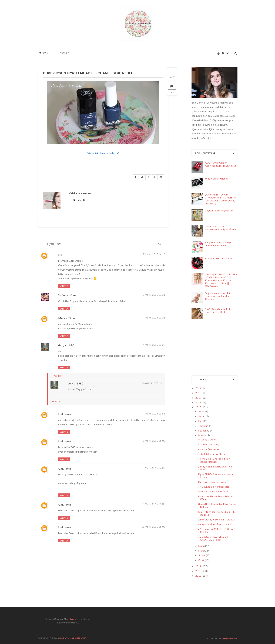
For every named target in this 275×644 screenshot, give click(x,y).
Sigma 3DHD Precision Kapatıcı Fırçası (215, 476)
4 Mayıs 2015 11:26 (154, 318)
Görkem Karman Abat (73, 638)
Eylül (201, 421)
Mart (201, 551)
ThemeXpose (230, 638)
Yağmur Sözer (68, 295)
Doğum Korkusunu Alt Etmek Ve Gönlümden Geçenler (218, 296)
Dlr (60, 255)
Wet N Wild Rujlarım (216, 179)
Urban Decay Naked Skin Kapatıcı (216, 519)
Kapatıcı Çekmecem (209, 449)
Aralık (202, 411)
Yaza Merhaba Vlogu (209, 444)
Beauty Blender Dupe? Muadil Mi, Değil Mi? (216, 513)
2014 (199, 566)
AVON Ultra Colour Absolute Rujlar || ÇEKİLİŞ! (221, 164)
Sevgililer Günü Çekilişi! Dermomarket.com (218, 244)
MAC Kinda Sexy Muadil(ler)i (214, 487)
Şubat (202, 555)
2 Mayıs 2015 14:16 (154, 254)
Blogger (75, 619)
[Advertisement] (209, 348)
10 (175, 92)
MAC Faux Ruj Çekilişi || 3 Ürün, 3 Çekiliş (216, 530)
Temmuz (203, 426)
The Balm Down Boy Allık (212, 482)
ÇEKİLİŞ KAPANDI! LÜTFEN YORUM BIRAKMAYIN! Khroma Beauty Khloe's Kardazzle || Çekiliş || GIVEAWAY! (221, 280)
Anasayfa (43, 53)
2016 (199, 402)
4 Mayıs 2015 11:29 (154, 345)
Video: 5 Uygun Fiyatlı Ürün (213, 491)
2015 (199, 407)
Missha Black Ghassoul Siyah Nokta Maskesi (214, 460)
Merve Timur (67, 318)
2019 (199, 388)
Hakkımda (60, 53)
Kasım (202, 416)
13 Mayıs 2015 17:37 (153, 468)
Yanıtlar (58, 376)
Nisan (202, 546)
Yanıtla (64, 286)
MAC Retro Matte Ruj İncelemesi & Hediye (217, 311)
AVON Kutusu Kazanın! (219, 258)
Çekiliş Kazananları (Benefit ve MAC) (215, 468)
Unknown (65, 414)
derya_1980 (66, 345)
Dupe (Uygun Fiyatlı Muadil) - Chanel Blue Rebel (214, 538)
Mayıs (202, 435)
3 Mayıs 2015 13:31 (154, 295)
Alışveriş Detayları (208, 439)
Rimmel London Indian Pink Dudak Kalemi (217, 506)
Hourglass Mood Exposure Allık (215, 524)
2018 (199, 393)
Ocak (202, 560)
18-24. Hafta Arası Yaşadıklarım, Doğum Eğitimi (221, 228)
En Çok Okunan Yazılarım (211, 454)
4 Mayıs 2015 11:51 (154, 414)
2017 (199, 398)
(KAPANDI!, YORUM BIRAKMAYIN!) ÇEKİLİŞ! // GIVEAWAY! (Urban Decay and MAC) (220, 199)
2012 (199, 576)
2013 (199, 571)
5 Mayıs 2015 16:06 (154, 441)
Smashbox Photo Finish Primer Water (215, 498)
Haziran (203, 431)
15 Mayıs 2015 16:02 (153, 504)
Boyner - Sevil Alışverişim (219, 210)
